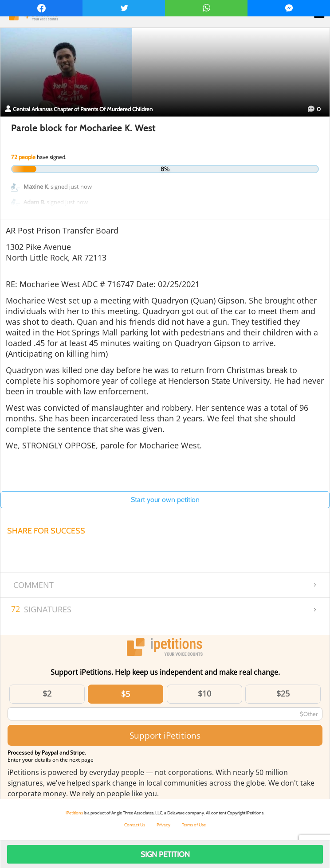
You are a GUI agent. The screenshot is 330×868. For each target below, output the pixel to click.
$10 (204, 693)
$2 (47, 693)
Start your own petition (165, 500)
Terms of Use (194, 825)
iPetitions (74, 813)
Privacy (163, 825)
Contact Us (135, 825)
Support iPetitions (165, 735)
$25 (283, 693)
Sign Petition (165, 854)
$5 (126, 694)
